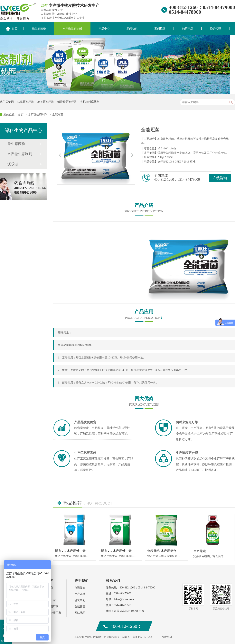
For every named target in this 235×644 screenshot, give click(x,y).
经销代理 (215, 29)
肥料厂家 (45, 594)
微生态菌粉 (39, 29)
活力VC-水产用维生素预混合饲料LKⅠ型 (129, 551)
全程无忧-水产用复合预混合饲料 (170, 551)
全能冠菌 (58, 115)
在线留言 (80, 607)
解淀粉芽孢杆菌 (67, 102)
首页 (21, 115)
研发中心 (80, 600)
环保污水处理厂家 (50, 613)
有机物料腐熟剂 (90, 102)
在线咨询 (220, 178)
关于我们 (81, 581)
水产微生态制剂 (72, 29)
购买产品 (188, 29)
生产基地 (80, 594)
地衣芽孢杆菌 (45, 102)
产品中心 (104, 29)
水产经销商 (46, 588)
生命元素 (200, 551)
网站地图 (80, 613)
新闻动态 (132, 29)
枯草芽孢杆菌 (25, 102)
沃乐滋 (13, 164)
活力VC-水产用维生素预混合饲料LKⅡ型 (83, 551)
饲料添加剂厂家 (49, 607)
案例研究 (46, 581)
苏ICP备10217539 (143, 637)
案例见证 (160, 29)
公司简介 (80, 588)
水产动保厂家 (47, 600)
